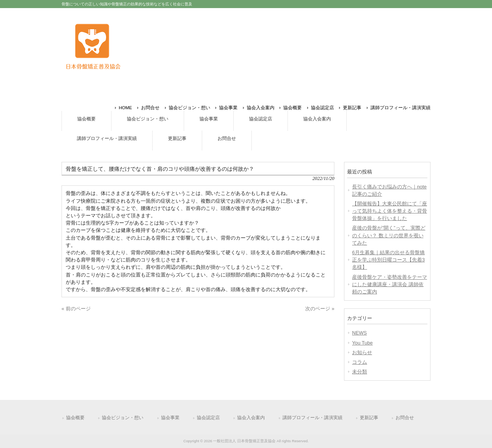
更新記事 (352, 108)
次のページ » (320, 309)
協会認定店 (322, 108)
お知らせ (362, 352)
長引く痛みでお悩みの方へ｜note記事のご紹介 (389, 190)
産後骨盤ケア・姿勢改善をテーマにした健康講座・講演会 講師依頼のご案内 (390, 284)
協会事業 (228, 108)
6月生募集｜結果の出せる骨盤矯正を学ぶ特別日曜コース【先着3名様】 (388, 260)
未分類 (360, 372)
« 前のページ (76, 309)
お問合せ (150, 108)
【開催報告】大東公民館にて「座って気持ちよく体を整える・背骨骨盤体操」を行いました (390, 211)
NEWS (359, 333)
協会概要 (293, 108)
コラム (360, 362)
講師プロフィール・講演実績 (401, 108)
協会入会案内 (261, 108)
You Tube (362, 343)
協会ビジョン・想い (189, 108)
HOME (125, 108)
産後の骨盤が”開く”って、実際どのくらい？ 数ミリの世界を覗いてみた (389, 235)
